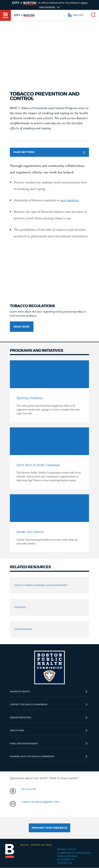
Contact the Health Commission (49, 705)
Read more (22, 327)
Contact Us (64, 863)
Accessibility (66, 860)
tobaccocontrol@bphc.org (40, 802)
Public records (67, 856)
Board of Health (49, 692)
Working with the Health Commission (49, 757)
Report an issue (36, 845)
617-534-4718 (29, 789)
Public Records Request (49, 743)
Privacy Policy (67, 849)
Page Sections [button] (49, 152)
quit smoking (70, 201)
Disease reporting (49, 718)
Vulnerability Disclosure (74, 853)
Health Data (49, 731)
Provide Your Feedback (50, 828)
